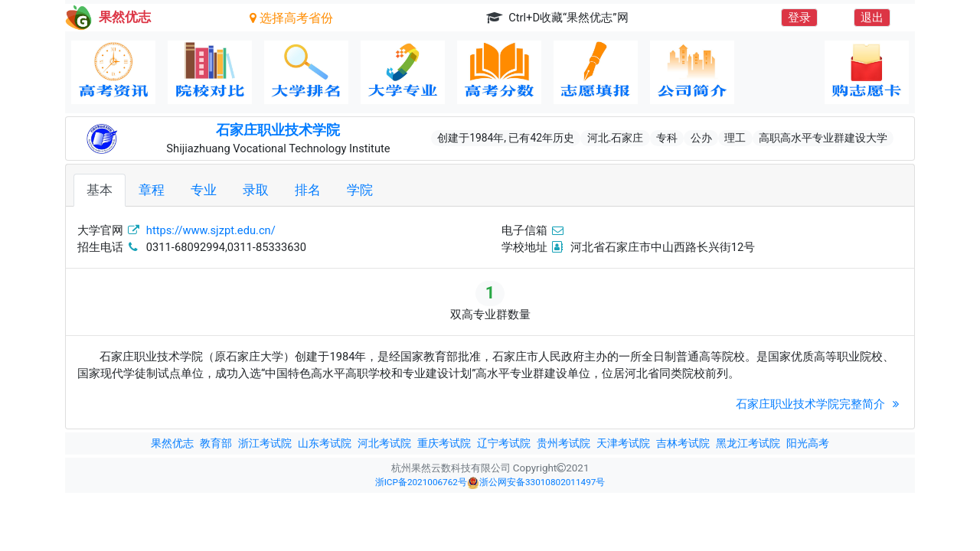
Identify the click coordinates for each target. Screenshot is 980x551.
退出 (872, 18)
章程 (152, 190)
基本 (100, 190)
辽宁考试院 (504, 443)
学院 (360, 190)
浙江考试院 (265, 443)
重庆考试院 (444, 443)
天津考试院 (623, 443)
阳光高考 (808, 443)
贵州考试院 (563, 443)
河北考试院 (384, 443)
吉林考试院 (683, 443)
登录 (799, 18)
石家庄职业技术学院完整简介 (819, 404)
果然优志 (172, 443)
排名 (308, 190)
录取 (256, 190)
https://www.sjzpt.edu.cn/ (211, 230)
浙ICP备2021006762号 (421, 482)
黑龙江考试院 (748, 443)
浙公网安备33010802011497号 (536, 483)
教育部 (216, 443)
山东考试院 (325, 443)
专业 (204, 190)
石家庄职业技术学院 (278, 130)
